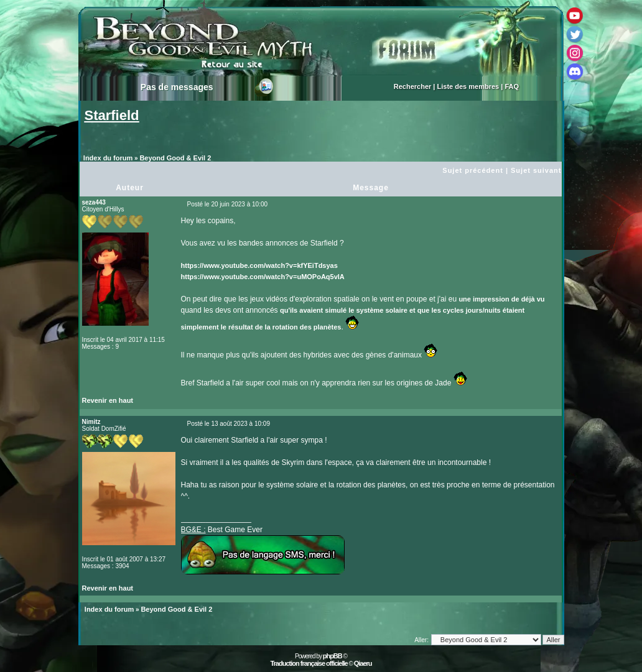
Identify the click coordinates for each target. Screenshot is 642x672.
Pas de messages (177, 87)
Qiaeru (363, 663)
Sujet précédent (473, 170)
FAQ (512, 86)
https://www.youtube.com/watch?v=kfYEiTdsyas (259, 265)
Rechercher (413, 86)
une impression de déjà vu (501, 299)
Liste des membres (468, 86)
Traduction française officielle (309, 663)
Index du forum (108, 158)
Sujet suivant (536, 170)
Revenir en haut (108, 400)
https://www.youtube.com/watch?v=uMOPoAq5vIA (263, 277)
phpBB (333, 656)
